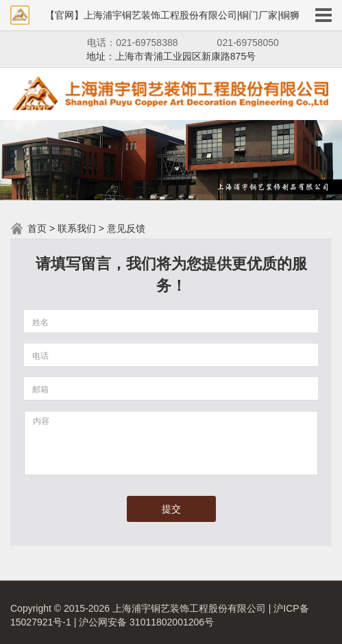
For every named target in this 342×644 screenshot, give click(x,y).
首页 (37, 228)
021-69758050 (248, 43)
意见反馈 (126, 228)
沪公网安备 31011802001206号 (146, 622)
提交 (171, 509)
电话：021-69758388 (132, 43)
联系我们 (77, 228)
